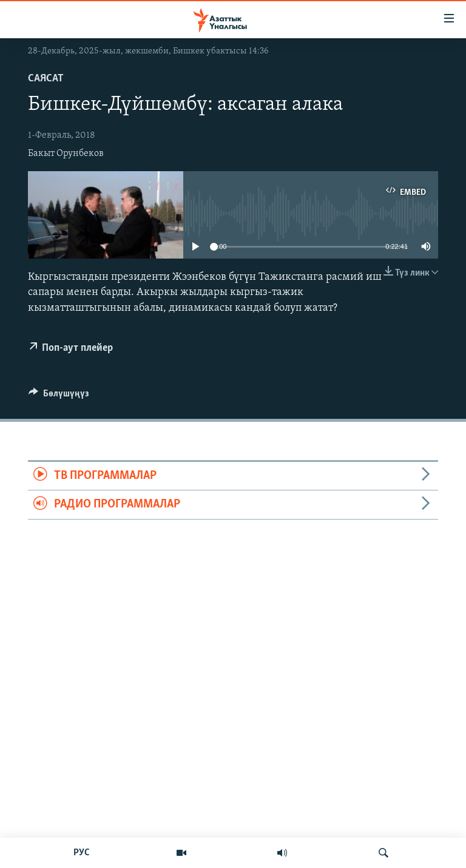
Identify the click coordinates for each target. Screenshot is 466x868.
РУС (82, 853)
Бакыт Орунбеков (66, 154)
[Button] (59, 396)
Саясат (46, 79)
